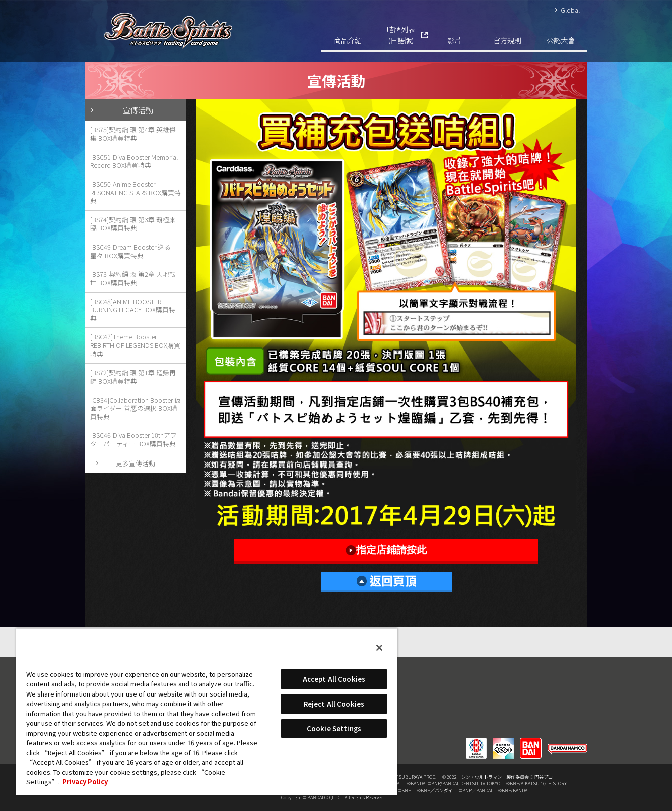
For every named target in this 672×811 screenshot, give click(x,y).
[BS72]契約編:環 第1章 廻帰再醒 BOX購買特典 (133, 377)
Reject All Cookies (334, 704)
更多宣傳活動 (136, 463)
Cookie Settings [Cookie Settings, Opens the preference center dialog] (334, 728)
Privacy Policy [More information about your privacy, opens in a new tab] (85, 782)
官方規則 (507, 40)
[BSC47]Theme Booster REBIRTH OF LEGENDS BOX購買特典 (135, 345)
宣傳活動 (138, 110)
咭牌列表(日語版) (401, 34)
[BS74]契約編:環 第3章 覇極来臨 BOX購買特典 (133, 224)
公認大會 (561, 40)
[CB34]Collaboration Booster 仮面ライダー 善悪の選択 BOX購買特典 (136, 408)
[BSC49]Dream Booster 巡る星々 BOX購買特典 (130, 251)
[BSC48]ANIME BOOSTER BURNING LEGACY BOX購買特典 (133, 310)
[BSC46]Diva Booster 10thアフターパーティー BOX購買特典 (133, 439)
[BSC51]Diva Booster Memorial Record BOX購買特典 (134, 161)
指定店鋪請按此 (386, 550)
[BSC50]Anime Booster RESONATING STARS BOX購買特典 (136, 192)
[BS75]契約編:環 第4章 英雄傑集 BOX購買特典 (133, 134)
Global (570, 10)
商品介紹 (348, 40)
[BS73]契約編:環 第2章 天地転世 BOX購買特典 (133, 278)
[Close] (379, 648)
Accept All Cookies (334, 679)
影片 (454, 40)
